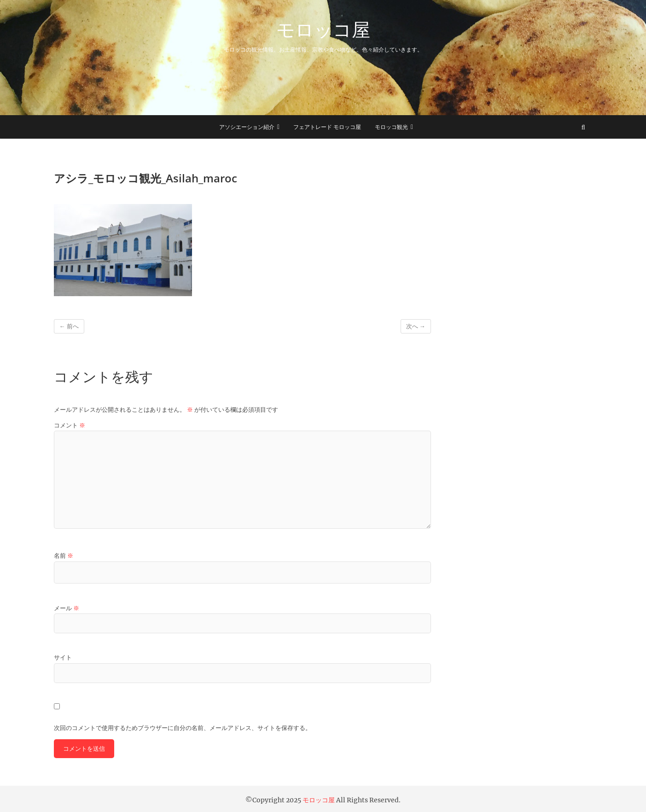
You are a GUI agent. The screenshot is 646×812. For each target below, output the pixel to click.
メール (67, 608)
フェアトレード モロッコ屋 (327, 127)
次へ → (416, 326)
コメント (70, 425)
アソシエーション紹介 (247, 127)
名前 (64, 556)
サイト (63, 657)
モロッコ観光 (391, 127)
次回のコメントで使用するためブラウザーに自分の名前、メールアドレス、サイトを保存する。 (183, 728)
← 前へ (69, 326)
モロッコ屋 (323, 29)
